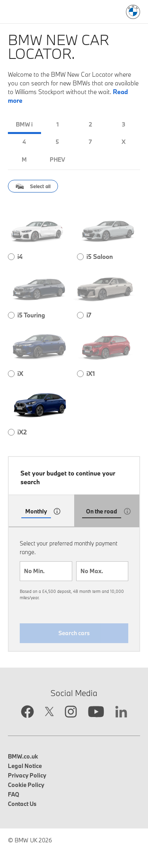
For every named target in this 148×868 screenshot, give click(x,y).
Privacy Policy (27, 775)
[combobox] (46, 571)
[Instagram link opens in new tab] (71, 712)
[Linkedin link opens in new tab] (121, 713)
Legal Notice (25, 766)
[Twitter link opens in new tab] (49, 712)
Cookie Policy (26, 785)
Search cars (74, 633)
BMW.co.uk (23, 756)
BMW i (24, 124)
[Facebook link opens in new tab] (27, 712)
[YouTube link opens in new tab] (96, 713)
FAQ (14, 794)
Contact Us (22, 804)
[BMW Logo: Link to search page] (133, 12)
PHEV (57, 159)
